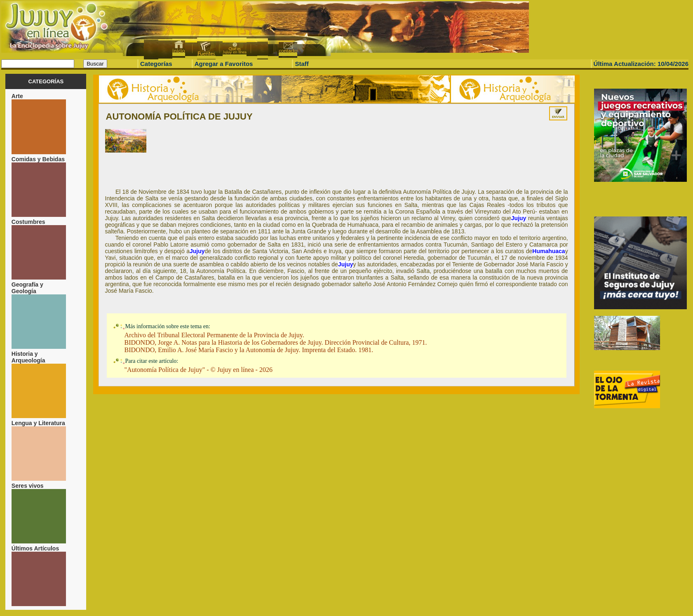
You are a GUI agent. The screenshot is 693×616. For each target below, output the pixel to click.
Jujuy (519, 218)
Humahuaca (549, 251)
